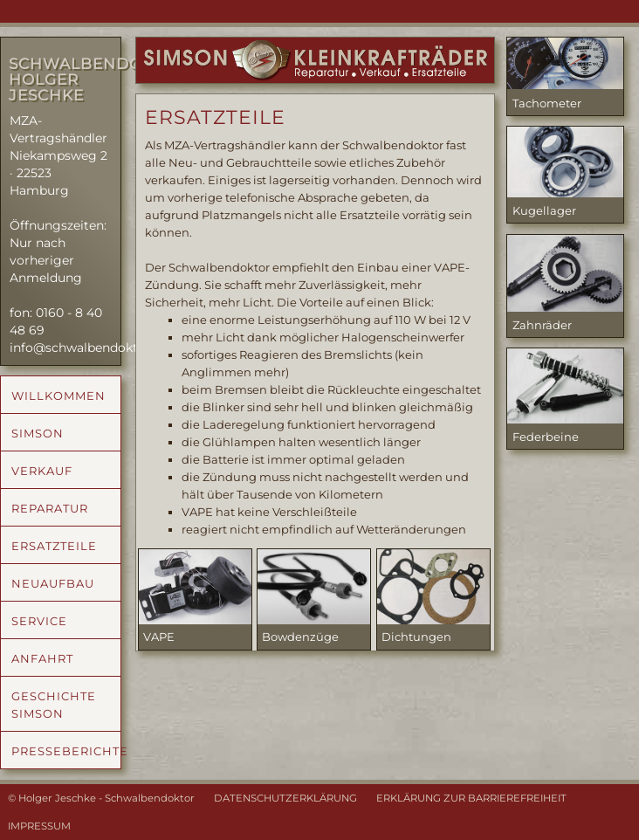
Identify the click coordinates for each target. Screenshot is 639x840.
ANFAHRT (42, 658)
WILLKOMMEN (58, 396)
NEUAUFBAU (53, 583)
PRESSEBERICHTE (66, 751)
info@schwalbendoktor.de (89, 348)
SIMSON (38, 433)
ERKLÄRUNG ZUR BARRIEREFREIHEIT (471, 798)
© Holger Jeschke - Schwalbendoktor (101, 798)
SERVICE (39, 621)
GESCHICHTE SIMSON (54, 705)
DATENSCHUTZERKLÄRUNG (285, 798)
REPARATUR (50, 508)
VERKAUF (42, 471)
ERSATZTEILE (54, 546)
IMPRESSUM (39, 826)
